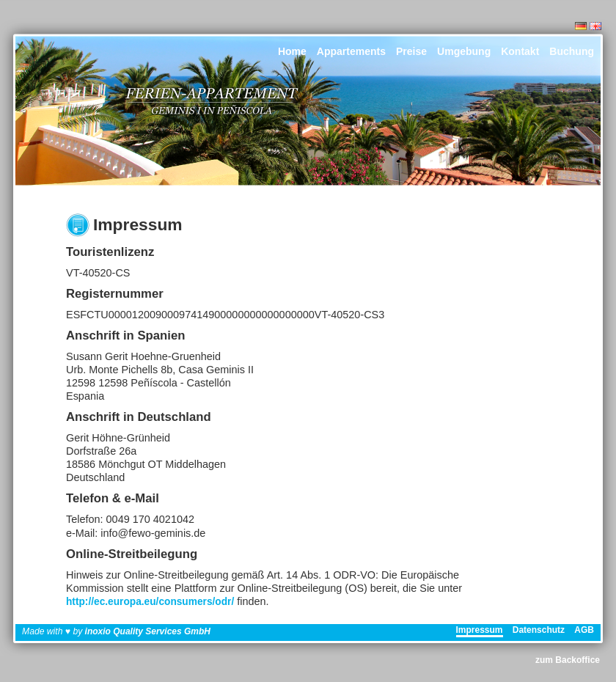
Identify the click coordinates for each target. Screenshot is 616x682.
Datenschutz (539, 630)
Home (292, 51)
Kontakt (520, 51)
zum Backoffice (568, 660)
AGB (584, 630)
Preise (411, 51)
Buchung (572, 51)
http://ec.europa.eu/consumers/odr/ (150, 602)
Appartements (351, 51)
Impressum (480, 630)
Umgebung (464, 51)
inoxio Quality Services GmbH (148, 631)
